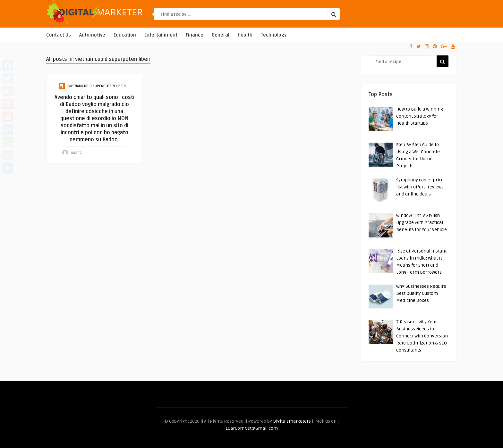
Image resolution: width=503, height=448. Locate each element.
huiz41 (76, 153)
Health (245, 35)
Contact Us (59, 35)
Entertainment (161, 35)
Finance (195, 35)
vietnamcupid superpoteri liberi (97, 86)
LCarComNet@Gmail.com (252, 428)
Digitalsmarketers (292, 421)
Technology (274, 35)
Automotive (92, 35)
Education (125, 35)
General (221, 35)
